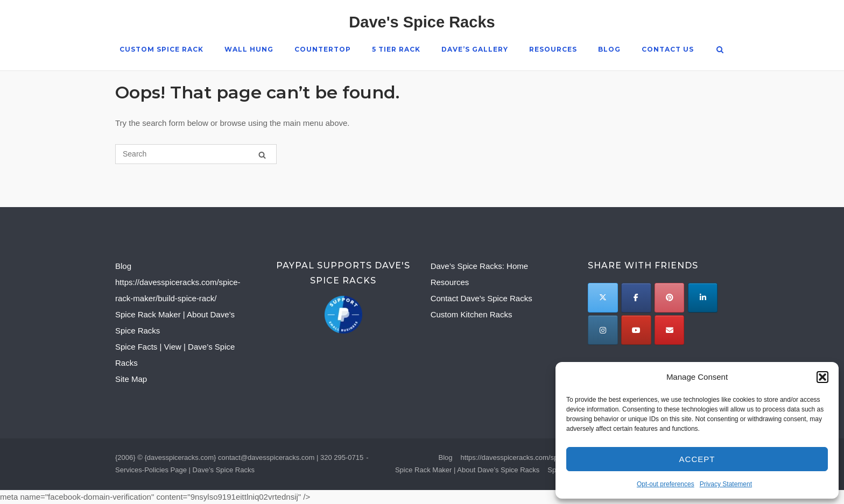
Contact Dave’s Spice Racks (481, 298)
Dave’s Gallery (474, 49)
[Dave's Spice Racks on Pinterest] (669, 298)
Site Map (131, 379)
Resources (553, 49)
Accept (697, 459)
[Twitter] (603, 298)
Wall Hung (248, 49)
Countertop (322, 49)
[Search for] (196, 154)
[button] (822, 377)
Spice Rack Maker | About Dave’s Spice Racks (467, 470)
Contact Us (667, 49)
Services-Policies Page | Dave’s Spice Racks (185, 470)
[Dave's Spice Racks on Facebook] (636, 298)
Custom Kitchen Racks (472, 314)
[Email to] (669, 330)
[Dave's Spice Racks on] (702, 330)
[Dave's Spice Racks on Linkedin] (703, 298)
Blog (609, 49)
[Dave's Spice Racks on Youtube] (636, 330)
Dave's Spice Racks (422, 22)
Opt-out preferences (666, 484)
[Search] (262, 155)
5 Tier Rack (396, 49)
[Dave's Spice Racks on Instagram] (603, 330)
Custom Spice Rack (161, 49)
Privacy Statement (726, 484)
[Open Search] (720, 50)
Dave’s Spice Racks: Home (479, 266)
